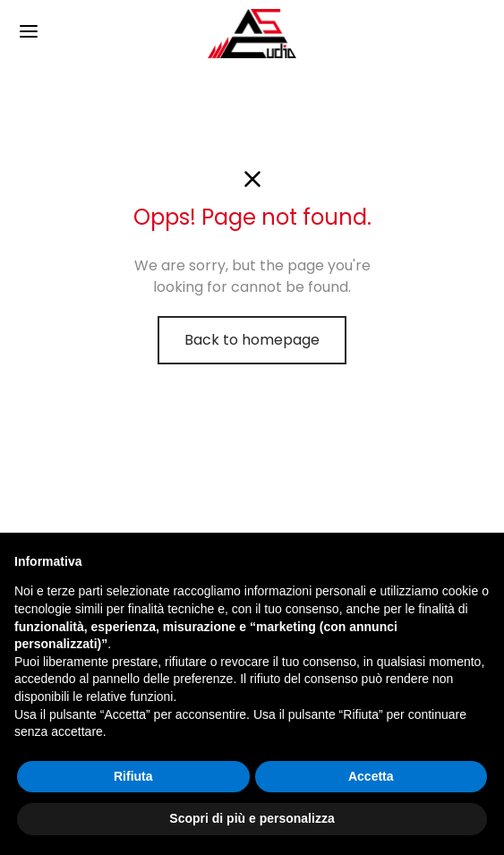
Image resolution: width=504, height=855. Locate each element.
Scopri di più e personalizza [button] (252, 818)
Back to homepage (252, 340)
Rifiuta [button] (133, 776)
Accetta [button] (371, 776)
